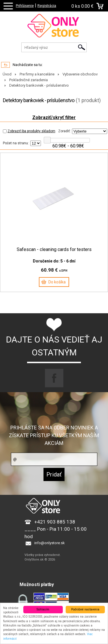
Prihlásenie (25, 6)
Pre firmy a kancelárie (37, 74)
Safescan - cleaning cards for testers (54, 250)
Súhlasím (43, 609)
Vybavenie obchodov (80, 74)
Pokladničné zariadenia (29, 80)
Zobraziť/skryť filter (54, 117)
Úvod (7, 74)
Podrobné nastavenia (85, 609)
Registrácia (47, 6)
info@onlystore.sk (50, 543)
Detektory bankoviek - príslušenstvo (39, 85)
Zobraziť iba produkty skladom (29, 131)
